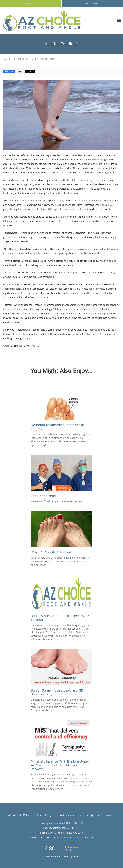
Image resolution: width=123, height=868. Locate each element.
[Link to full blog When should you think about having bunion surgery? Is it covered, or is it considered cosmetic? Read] (61, 533)
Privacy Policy (44, 815)
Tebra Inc (29, 815)
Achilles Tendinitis (48, 59)
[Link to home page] (57, 21)
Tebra (75, 856)
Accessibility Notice (90, 815)
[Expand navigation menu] (119, 21)
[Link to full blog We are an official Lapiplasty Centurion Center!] (61, 477)
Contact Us (110, 815)
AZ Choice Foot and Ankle (15, 59)
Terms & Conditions (66, 815)
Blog (34, 59)
